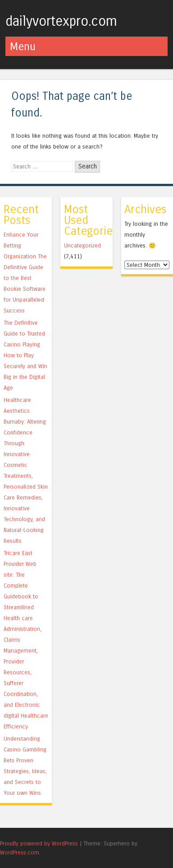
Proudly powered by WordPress (39, 843)
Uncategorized (82, 245)
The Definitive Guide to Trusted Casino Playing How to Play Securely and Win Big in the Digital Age (25, 355)
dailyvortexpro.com (61, 21)
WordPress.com (20, 852)
